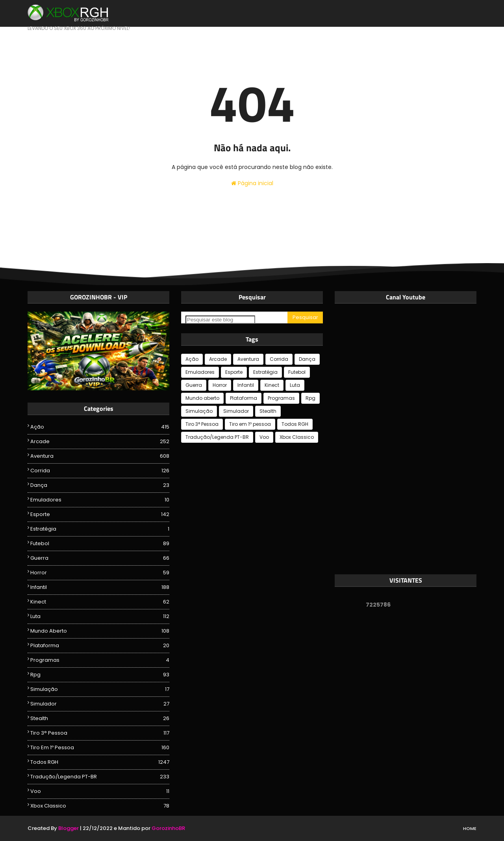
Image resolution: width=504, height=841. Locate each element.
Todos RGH (100, 762)
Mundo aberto (100, 631)
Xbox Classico (100, 806)
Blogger (69, 828)
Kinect (100, 602)
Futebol (100, 544)
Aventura (100, 456)
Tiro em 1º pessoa (100, 748)
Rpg (100, 675)
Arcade (100, 442)
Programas (100, 660)
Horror (100, 573)
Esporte (100, 514)
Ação (100, 427)
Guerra (100, 558)
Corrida (100, 471)
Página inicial (252, 183)
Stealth (100, 718)
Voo (100, 791)
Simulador (100, 704)
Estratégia (100, 529)
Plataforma (100, 646)
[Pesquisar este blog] (220, 320)
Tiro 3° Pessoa (100, 733)
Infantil (100, 587)
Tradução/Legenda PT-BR (100, 777)
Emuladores (100, 500)
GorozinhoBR (168, 828)
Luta (100, 616)
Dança (100, 485)
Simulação (100, 689)
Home (470, 828)
